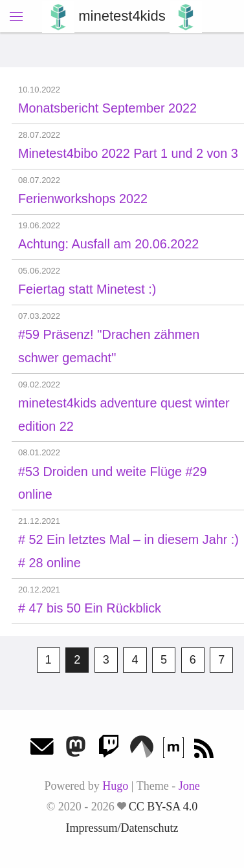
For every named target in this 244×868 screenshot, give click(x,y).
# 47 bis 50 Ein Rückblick (90, 608)
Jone (189, 786)
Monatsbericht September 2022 (107, 108)
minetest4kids (122, 16)
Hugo (115, 786)
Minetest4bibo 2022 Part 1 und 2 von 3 (128, 153)
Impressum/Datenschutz (122, 828)
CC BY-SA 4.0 (163, 807)
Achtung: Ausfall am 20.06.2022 (108, 244)
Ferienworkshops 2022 (83, 199)
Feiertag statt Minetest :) (87, 289)
